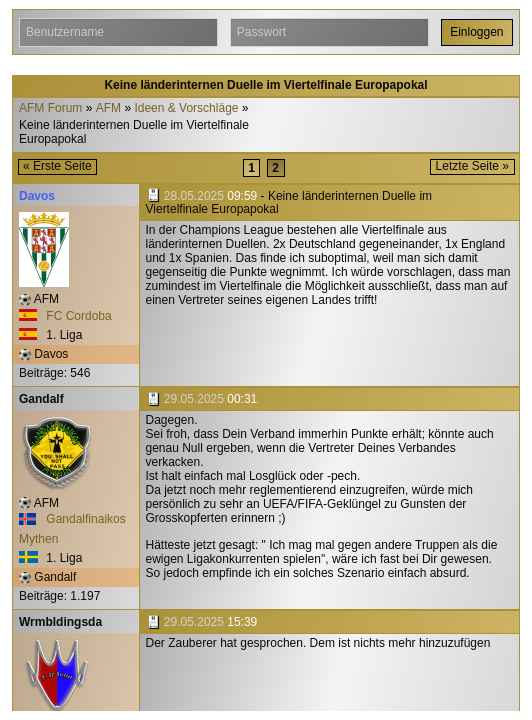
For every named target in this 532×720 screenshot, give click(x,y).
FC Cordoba (65, 316)
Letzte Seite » (472, 166)
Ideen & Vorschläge (186, 108)
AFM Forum (50, 108)
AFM (108, 108)
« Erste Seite (57, 166)
